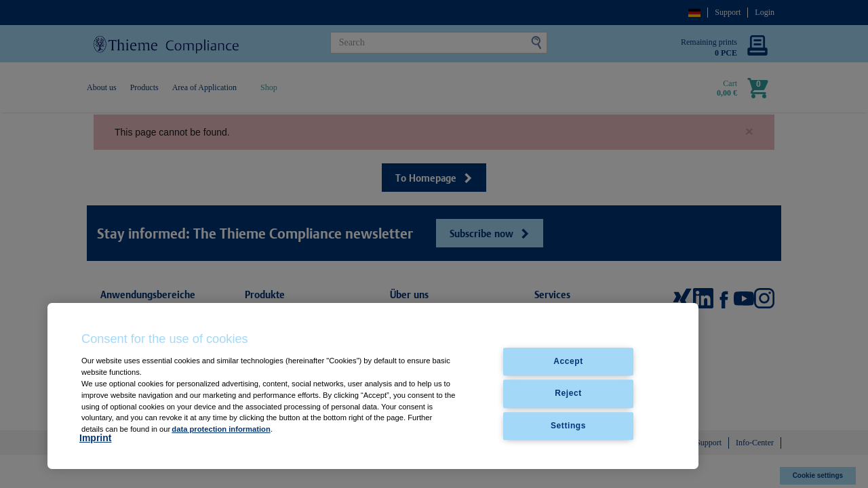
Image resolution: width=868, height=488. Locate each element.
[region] (373, 386)
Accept (568, 362)
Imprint (95, 438)
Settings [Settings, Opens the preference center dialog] (568, 426)
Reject (568, 394)
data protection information (221, 429)
